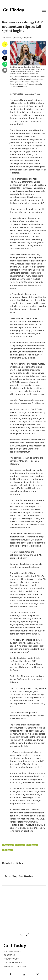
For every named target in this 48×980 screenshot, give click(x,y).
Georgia (20, 845)
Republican (8, 845)
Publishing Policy (13, 963)
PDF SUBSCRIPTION (13, 951)
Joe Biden (7, 850)
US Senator (32, 845)
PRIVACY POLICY (11, 959)
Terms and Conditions (15, 966)
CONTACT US (10, 955)
